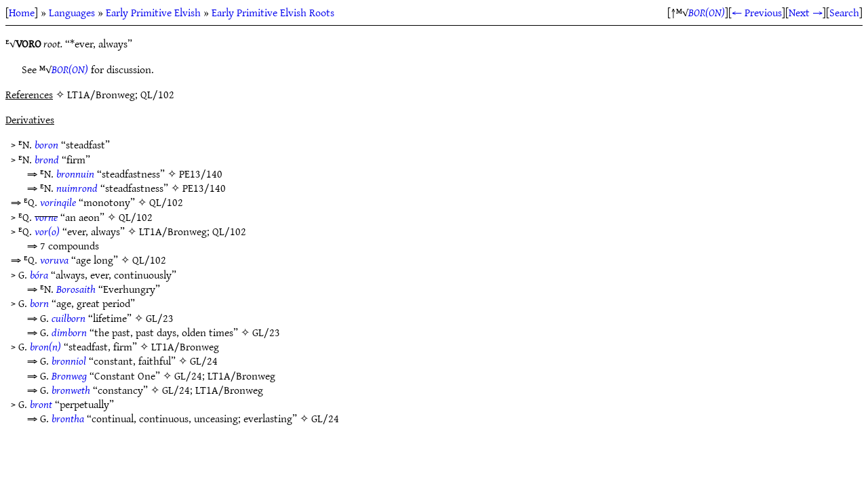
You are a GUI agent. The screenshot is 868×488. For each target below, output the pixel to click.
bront (41, 404)
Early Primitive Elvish (153, 12)
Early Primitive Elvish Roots (273, 12)
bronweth (71, 390)
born (39, 303)
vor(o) (47, 231)
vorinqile (58, 202)
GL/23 (160, 318)
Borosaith (76, 289)
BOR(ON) (707, 12)
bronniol (69, 361)
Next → (806, 12)
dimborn (69, 332)
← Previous (757, 12)
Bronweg (69, 375)
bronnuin (75, 174)
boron (46, 144)
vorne (46, 217)
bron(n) (45, 346)
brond (47, 159)
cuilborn (68, 318)
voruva (54, 260)
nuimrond (77, 188)
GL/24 (204, 361)
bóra (39, 274)
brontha (68, 418)
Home (22, 12)
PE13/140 (201, 174)
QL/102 (166, 202)
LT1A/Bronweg (173, 231)
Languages (72, 12)
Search (844, 12)
